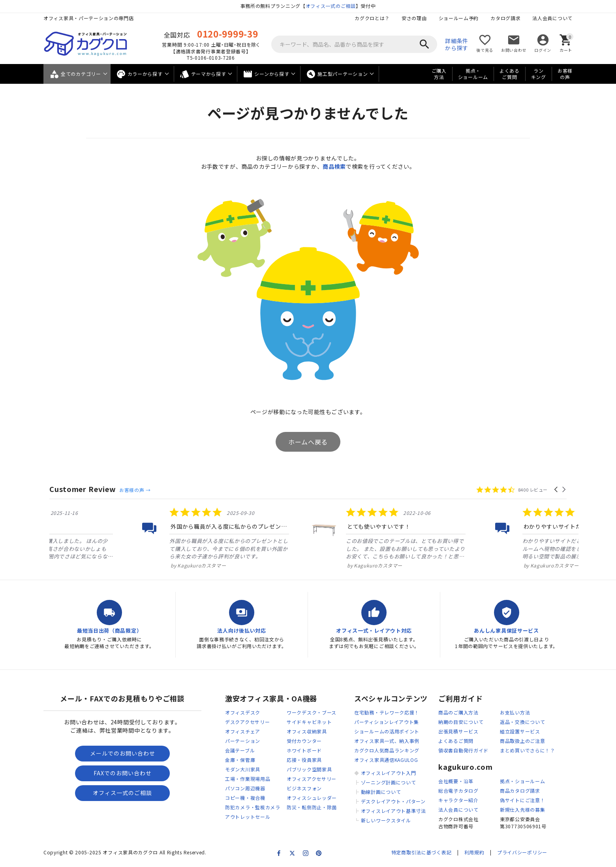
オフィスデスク (243, 712)
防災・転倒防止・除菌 (312, 807)
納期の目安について (461, 722)
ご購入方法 (439, 74)
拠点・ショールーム (473, 74)
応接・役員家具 (304, 760)
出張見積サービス (458, 731)
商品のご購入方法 (458, 712)
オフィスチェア (243, 731)
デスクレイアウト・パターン (393, 801)
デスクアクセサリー (247, 722)
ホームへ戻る (308, 442)
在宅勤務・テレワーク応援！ (387, 712)
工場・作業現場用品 (248, 779)
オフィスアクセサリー (312, 779)
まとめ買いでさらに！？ (528, 750)
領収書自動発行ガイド (463, 750)
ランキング (539, 74)
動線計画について (381, 792)
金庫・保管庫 (240, 760)
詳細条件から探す (457, 44)
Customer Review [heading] (83, 489)
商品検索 (334, 166)
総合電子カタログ (458, 791)
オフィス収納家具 (307, 731)
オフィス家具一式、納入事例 (387, 741)
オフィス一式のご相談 (331, 6)
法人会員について (552, 18)
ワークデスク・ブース (312, 712)
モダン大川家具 (243, 769)
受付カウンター (304, 741)
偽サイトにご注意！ (522, 800)
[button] (557, 490)
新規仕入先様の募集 (522, 810)
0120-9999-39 (227, 34)
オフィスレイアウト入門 (389, 773)
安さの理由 (414, 18)
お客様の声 (565, 74)
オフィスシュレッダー (312, 798)
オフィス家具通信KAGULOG (386, 760)
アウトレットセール (248, 817)
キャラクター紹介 (458, 800)
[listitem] (129, 538)
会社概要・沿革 (456, 781)
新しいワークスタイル (386, 820)
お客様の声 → (135, 490)
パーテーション (243, 741)
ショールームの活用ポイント (387, 731)
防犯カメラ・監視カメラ (253, 807)
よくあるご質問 (510, 74)
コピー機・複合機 (245, 798)
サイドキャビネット (309, 722)
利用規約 (474, 852)
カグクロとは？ (372, 18)
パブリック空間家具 (309, 769)
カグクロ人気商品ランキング (387, 750)
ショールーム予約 (459, 18)
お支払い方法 (515, 712)
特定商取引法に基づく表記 (421, 852)
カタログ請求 (505, 18)
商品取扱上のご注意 (522, 741)
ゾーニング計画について (389, 782)
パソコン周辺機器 (245, 788)
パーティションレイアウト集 (387, 722)
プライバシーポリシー (522, 852)
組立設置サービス (520, 731)
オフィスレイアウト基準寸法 (393, 811)
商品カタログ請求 (520, 791)
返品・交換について (522, 722)
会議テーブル (240, 750)
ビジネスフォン (304, 788)
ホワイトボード (304, 750)
